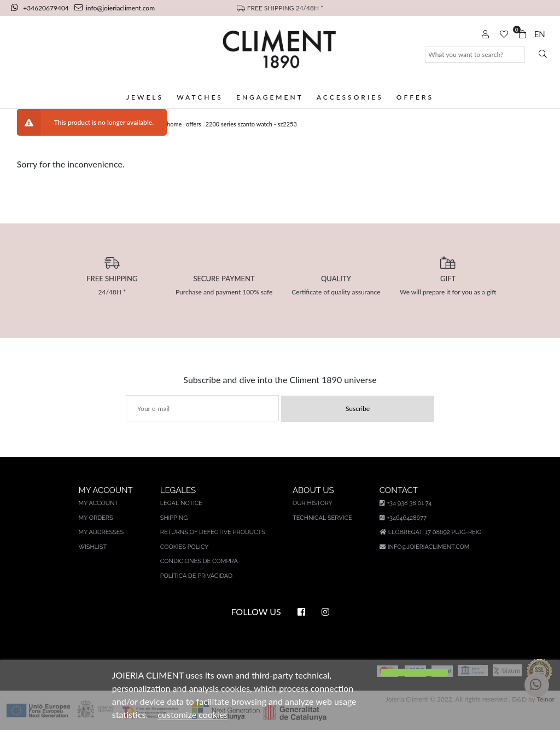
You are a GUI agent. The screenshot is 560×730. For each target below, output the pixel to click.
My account (99, 503)
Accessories (350, 97)
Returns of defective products (213, 532)
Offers (415, 97)
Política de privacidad (196, 576)
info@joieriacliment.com (115, 8)
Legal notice (181, 503)
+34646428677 (403, 518)
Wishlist (93, 547)
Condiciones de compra (199, 561)
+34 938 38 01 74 (406, 503)
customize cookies (192, 714)
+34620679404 (41, 8)
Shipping (174, 518)
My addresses (101, 532)
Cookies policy (185, 547)
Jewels (145, 97)
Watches (200, 97)
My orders (96, 518)
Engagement (270, 97)
